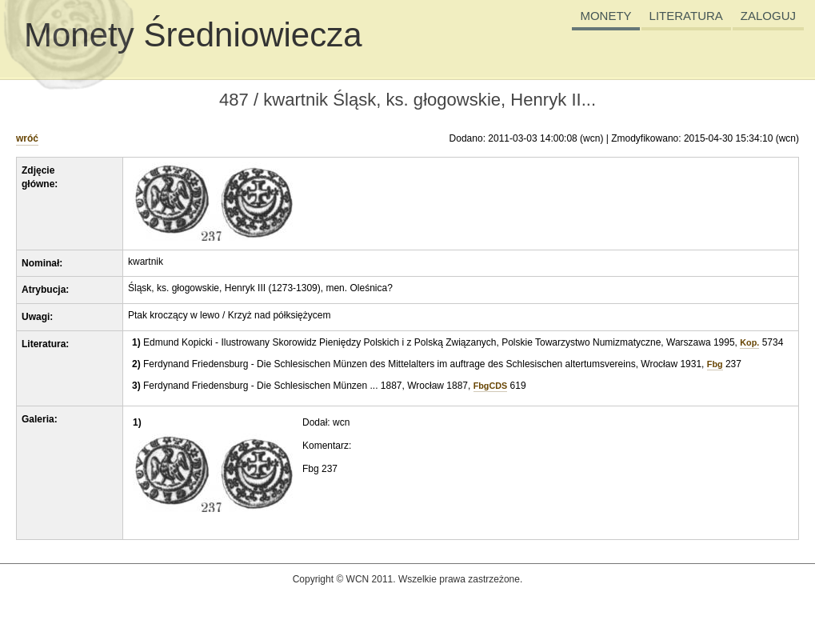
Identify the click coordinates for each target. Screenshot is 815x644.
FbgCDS (491, 386)
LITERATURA (686, 16)
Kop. (749, 342)
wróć (27, 138)
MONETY (605, 16)
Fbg (715, 364)
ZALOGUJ (768, 16)
